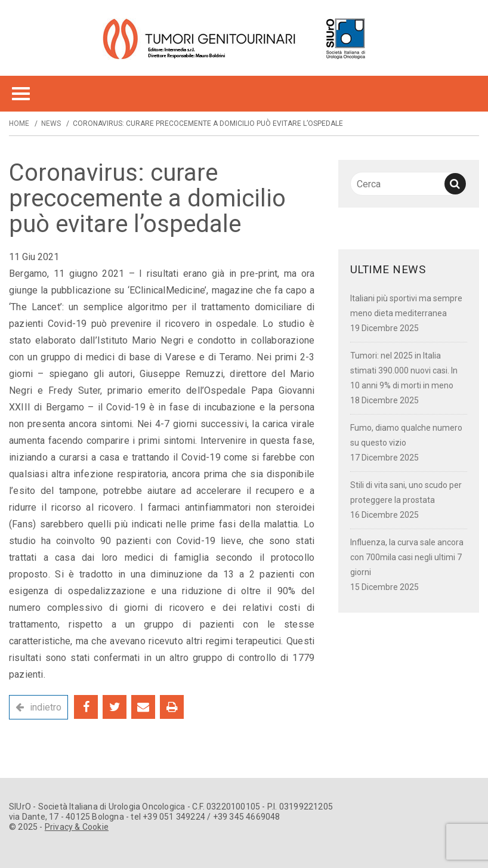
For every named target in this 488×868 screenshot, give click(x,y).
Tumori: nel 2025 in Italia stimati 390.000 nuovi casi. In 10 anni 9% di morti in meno (404, 370)
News (51, 123)
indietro (46, 707)
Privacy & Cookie (77, 827)
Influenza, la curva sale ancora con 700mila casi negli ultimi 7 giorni (407, 557)
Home (19, 123)
